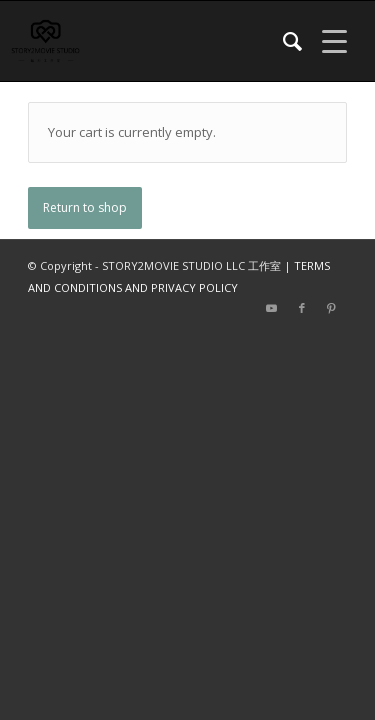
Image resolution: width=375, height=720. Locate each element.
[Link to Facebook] (302, 308)
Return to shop (85, 207)
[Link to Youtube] (272, 308)
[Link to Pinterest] (332, 308)
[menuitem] (282, 41)
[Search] (282, 41)
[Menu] (324, 41)
